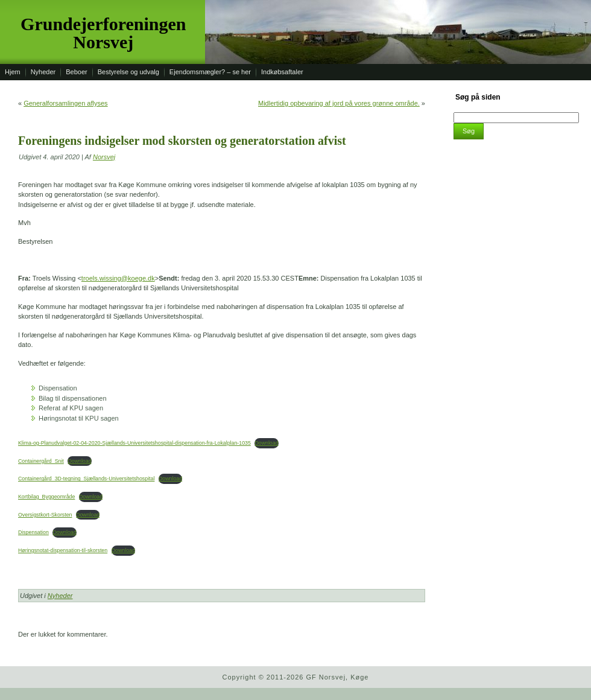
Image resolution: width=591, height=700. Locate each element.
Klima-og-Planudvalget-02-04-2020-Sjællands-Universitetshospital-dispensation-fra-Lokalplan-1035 (134, 443)
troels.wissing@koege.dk (118, 278)
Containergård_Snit (41, 461)
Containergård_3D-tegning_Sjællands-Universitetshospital (86, 479)
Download (266, 443)
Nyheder (60, 596)
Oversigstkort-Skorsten (45, 515)
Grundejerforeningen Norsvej (103, 33)
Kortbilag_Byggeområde (46, 497)
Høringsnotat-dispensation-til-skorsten (63, 550)
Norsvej (104, 157)
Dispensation (33, 532)
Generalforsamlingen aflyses (65, 103)
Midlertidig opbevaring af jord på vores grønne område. (339, 103)
